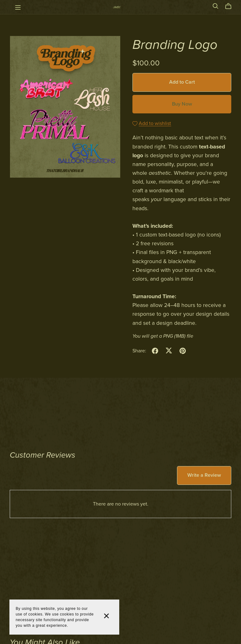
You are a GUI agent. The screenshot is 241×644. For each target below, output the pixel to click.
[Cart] (231, 6)
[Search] (216, 6)
